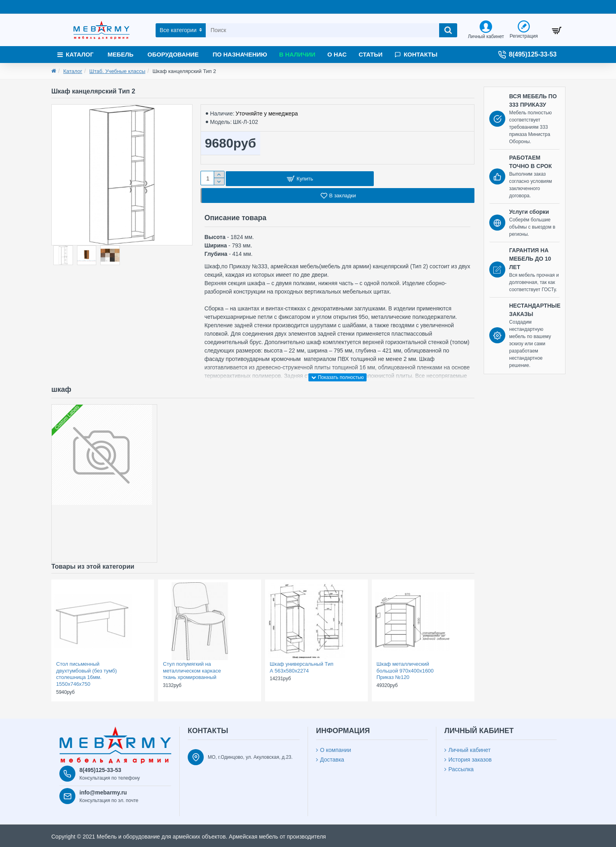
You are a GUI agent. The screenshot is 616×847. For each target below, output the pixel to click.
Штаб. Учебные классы (118, 71)
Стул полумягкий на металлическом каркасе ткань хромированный (192, 672)
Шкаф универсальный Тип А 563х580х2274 (302, 668)
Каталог (73, 71)
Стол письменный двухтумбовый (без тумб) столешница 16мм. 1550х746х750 (86, 675)
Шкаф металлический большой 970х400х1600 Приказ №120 (405, 672)
